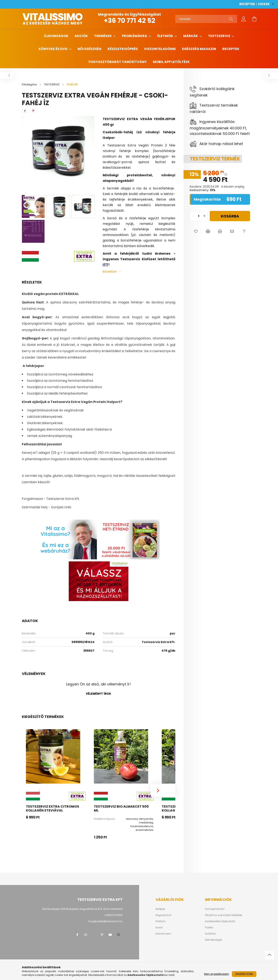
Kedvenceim (163, 934)
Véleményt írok (98, 694)
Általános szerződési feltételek (224, 915)
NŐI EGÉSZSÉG (90, 49)
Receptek (231, 49)
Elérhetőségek (213, 940)
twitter (94, 935)
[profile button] (244, 19)
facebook (77, 935)
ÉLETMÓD (165, 36)
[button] (196, 231)
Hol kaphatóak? (215, 909)
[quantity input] (199, 216)
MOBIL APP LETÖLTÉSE (171, 62)
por (173, 633)
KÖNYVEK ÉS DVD (53, 49)
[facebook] (25, 111)
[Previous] (34, 791)
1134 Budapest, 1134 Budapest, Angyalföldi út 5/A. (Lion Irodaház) (82, 909)
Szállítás (210, 934)
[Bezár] (273, 4)
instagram (86, 935)
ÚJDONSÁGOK (56, 36)
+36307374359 (113, 915)
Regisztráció (163, 915)
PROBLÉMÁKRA (135, 36)
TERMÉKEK (103, 36)
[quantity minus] (193, 216)
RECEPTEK (247, 4)
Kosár (159, 928)
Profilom (161, 921)
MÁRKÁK (191, 36)
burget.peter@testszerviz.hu (106, 921)
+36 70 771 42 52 (129, 20)
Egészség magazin (199, 49)
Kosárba (230, 216)
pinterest (102, 935)
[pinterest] (33, 111)
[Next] (163, 791)
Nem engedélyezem (217, 974)
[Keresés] (206, 19)
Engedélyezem (244, 974)
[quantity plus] (204, 216)
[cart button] (254, 19)
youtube (110, 935)
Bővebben (110, 272)
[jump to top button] (270, 955)
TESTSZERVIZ (219, 36)
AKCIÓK (81, 36)
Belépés (160, 909)
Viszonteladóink (160, 49)
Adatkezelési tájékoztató (220, 921)
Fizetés (209, 928)
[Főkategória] (30, 84)
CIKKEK (264, 4)
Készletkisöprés (123, 49)
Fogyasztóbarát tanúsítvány (118, 62)
